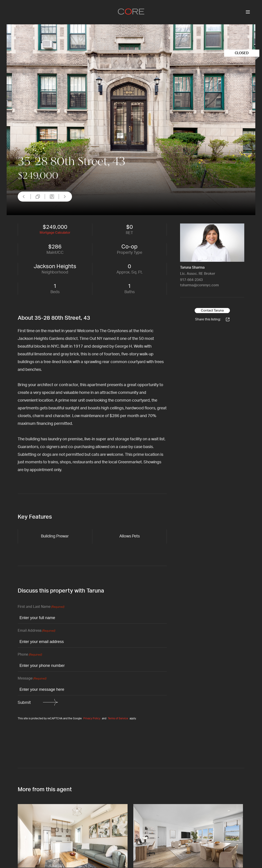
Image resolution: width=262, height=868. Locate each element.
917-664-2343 (191, 280)
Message (32, 679)
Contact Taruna (212, 311)
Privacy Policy (92, 718)
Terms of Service (118, 718)
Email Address (36, 631)
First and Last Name (41, 607)
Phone (30, 655)
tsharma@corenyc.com (199, 285)
